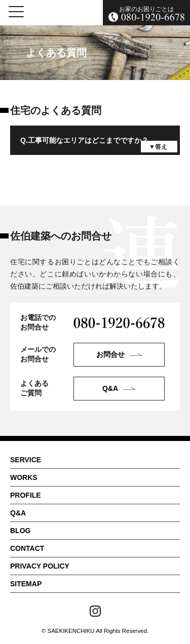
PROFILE (26, 495)
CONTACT (27, 548)
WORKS (24, 477)
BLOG (20, 531)
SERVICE (26, 460)
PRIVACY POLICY (40, 566)
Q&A (18, 513)
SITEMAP (26, 584)
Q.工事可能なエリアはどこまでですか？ (84, 140)
